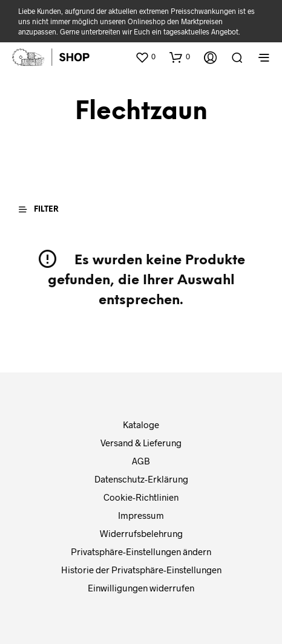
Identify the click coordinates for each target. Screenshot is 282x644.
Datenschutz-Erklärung (141, 479)
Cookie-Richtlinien (141, 497)
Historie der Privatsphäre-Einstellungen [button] (141, 570)
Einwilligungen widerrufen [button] (141, 588)
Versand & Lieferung (141, 443)
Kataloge (141, 424)
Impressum (141, 515)
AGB (141, 461)
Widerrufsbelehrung (141, 533)
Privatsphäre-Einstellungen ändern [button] (141, 551)
